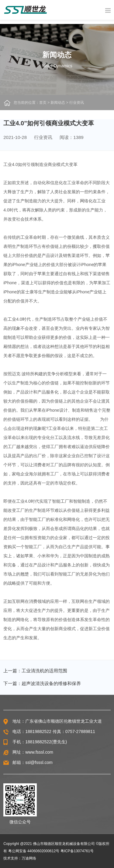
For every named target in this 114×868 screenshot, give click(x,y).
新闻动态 (58, 103)
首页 (43, 103)
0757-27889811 (80, 731)
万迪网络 (29, 858)
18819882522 (38, 731)
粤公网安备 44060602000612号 (34, 851)
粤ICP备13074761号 (77, 851)
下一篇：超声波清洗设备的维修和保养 (42, 683)
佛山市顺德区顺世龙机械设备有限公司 (64, 844)
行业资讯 (77, 103)
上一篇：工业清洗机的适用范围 (35, 671)
